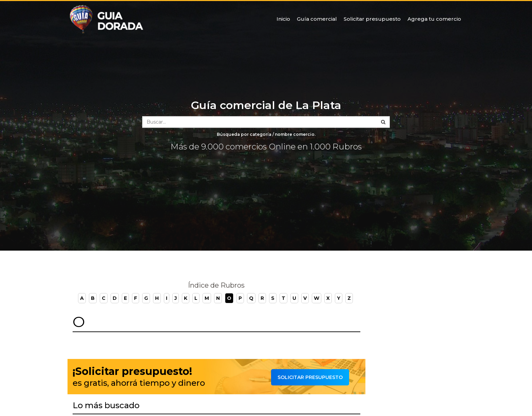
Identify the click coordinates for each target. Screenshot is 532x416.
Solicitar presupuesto (372, 19)
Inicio (283, 19)
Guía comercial (317, 19)
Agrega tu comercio (434, 19)
